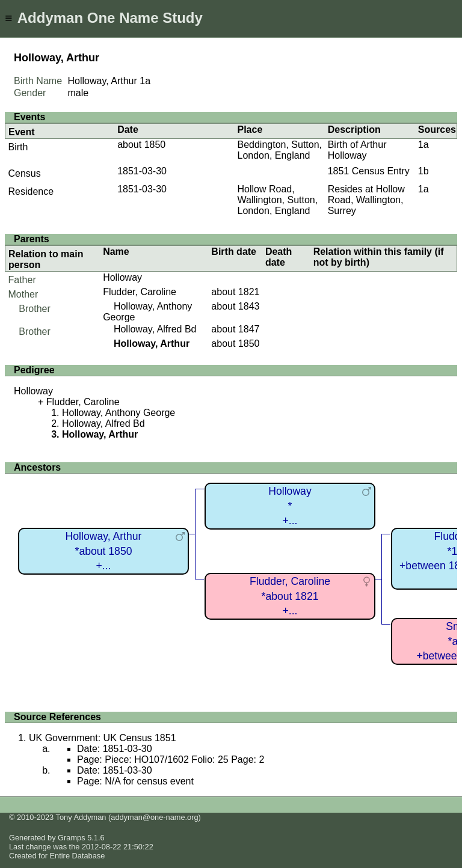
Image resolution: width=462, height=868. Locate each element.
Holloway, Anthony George (119, 413)
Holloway (122, 277)
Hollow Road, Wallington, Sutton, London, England (277, 200)
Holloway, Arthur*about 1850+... (104, 551)
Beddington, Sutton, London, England (279, 150)
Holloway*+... (290, 506)
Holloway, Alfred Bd (155, 329)
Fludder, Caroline (140, 292)
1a (145, 81)
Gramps (72, 838)
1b (423, 171)
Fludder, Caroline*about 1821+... (290, 596)
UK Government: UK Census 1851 (103, 738)
